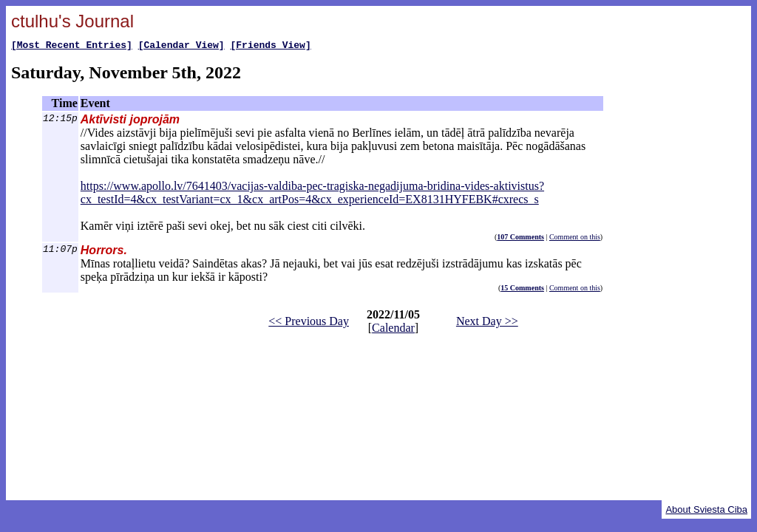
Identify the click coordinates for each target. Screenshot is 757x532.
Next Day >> (487, 323)
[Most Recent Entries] (72, 47)
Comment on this (575, 239)
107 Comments (520, 239)
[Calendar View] (181, 47)
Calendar (393, 330)
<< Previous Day (309, 323)
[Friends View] (270, 47)
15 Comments (522, 290)
